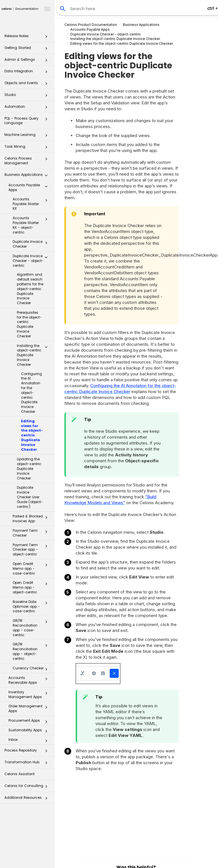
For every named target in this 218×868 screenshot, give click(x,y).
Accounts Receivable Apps (30, 680)
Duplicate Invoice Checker (32, 244)
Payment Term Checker (32, 533)
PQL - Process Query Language (28, 121)
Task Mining (28, 148)
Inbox (30, 741)
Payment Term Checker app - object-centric (32, 550)
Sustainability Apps (30, 731)
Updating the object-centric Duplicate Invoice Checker (29, 468)
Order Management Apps (30, 708)
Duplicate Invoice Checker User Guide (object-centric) (30, 497)
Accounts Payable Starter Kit (32, 204)
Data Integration (28, 73)
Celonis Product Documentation (91, 25)
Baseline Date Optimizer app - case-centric (32, 606)
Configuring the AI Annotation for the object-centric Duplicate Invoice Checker (32, 393)
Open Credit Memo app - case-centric (32, 568)
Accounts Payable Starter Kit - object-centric (32, 225)
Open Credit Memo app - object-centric (32, 587)
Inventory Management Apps (30, 694)
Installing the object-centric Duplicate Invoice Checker (34, 355)
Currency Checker (32, 669)
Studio (28, 96)
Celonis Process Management (28, 161)
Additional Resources (28, 799)
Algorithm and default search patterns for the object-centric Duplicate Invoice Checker (30, 289)
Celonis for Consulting (28, 787)
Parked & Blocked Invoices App (32, 519)
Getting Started (28, 49)
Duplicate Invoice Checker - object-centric (32, 261)
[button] (46, 38)
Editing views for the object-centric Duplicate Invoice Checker (32, 435)
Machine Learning (28, 136)
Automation (28, 108)
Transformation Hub (28, 764)
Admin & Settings (28, 61)
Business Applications (28, 176)
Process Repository (28, 752)
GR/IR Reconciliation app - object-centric (32, 651)
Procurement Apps (30, 722)
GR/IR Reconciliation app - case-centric (32, 628)
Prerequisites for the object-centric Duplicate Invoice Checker (29, 324)
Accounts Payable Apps (30, 187)
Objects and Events (28, 85)
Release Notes (28, 38)
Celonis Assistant (20, 774)
